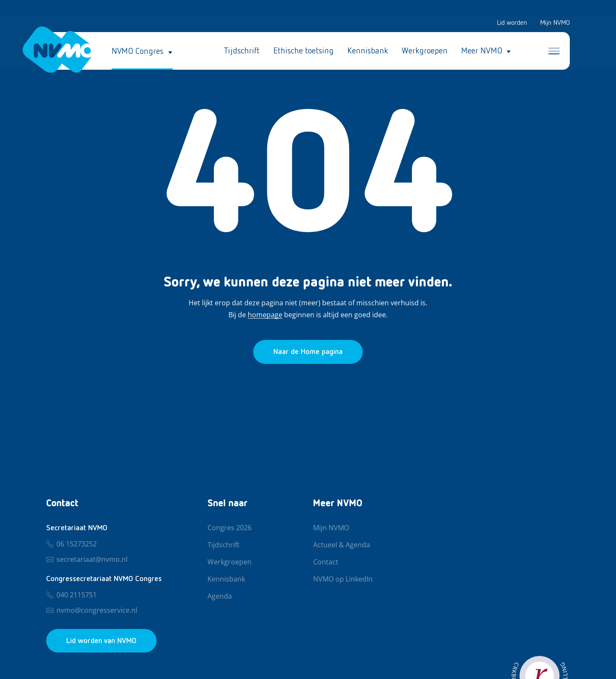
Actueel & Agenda (342, 545)
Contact (326, 562)
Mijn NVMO (555, 23)
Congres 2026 (230, 528)
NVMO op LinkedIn (343, 579)
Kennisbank (368, 51)
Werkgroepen (425, 51)
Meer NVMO (482, 51)
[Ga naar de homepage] (308, 352)
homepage (265, 315)
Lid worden (512, 23)
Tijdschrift (242, 51)
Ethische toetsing (304, 51)
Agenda (220, 596)
